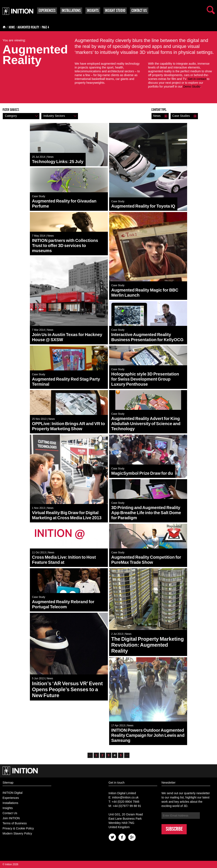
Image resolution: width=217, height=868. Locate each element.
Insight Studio (115, 11)
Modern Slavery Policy (17, 833)
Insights (93, 11)
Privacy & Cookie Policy (18, 828)
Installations (71, 11)
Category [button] (21, 116)
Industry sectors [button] (59, 116)
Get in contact (197, 79)
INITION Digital (13, 793)
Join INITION (11, 818)
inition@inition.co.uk (125, 797)
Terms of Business (15, 823)
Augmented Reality (28, 27)
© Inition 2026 (10, 864)
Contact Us (139, 11)
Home (12, 27)
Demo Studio (192, 87)
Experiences (47, 11)
